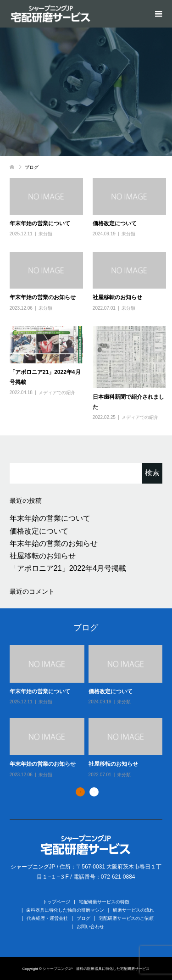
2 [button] (94, 792)
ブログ (83, 918)
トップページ (56, 902)
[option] (88, 712)
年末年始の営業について (40, 223)
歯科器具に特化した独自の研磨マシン (65, 910)
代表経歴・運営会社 (47, 918)
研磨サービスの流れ (133, 910)
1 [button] (80, 792)
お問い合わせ (90, 927)
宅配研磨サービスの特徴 (104, 902)
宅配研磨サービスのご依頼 (126, 918)
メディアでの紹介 (57, 393)
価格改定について (115, 223)
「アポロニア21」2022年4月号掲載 (68, 568)
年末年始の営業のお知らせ (43, 297)
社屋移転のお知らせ (117, 297)
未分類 (45, 234)
